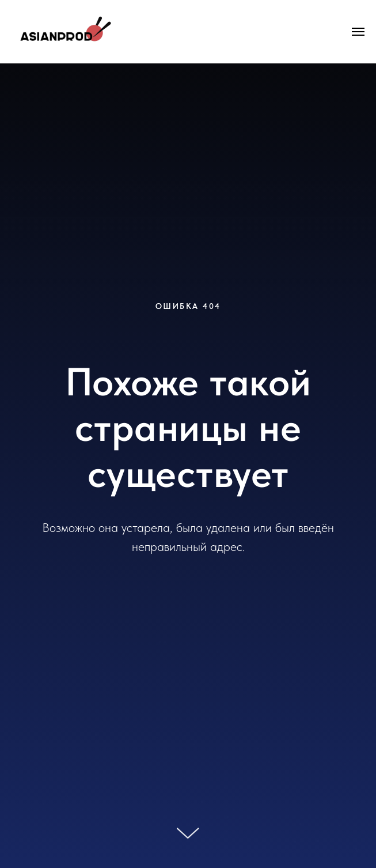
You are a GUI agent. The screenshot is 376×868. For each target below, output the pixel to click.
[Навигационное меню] (358, 32)
